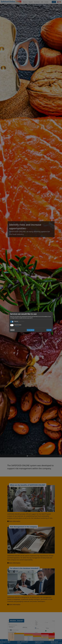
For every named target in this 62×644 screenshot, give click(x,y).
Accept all (49, 330)
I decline (12, 330)
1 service (17, 323)
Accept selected (30, 330)
